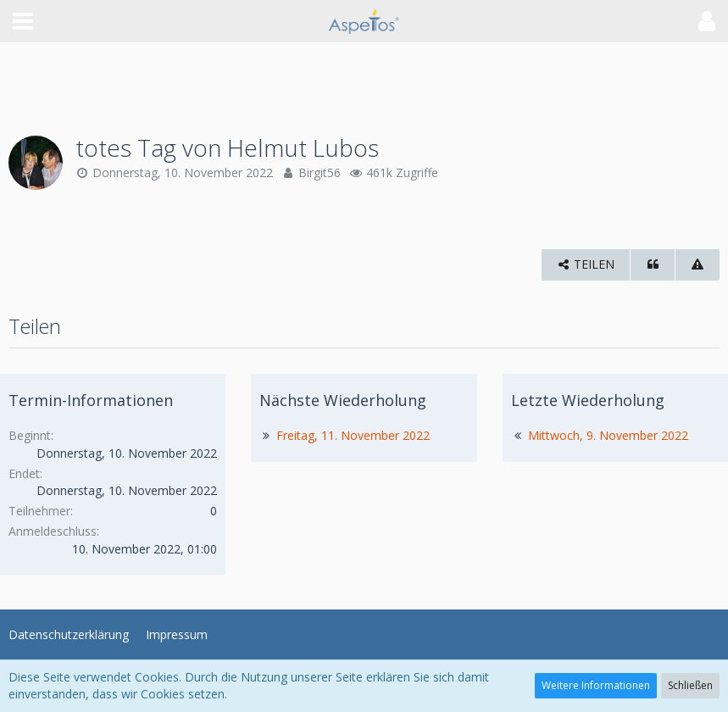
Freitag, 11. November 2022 (353, 435)
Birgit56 (320, 172)
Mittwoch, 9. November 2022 (608, 435)
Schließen (690, 685)
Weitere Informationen (596, 685)
